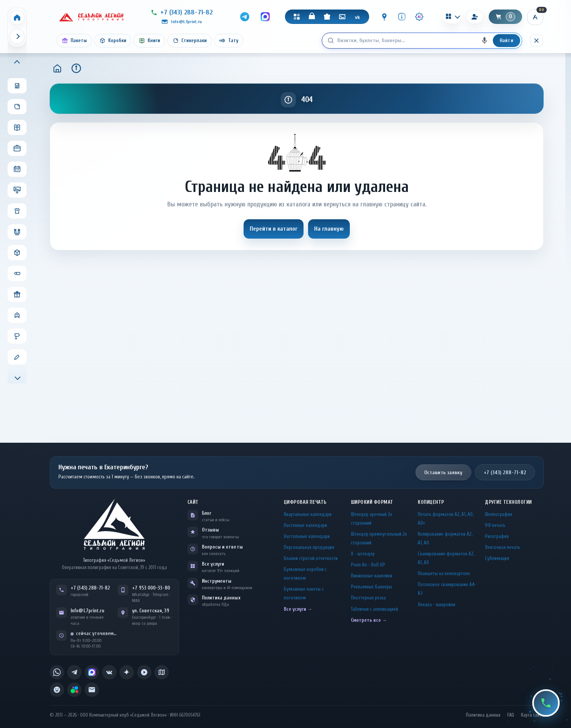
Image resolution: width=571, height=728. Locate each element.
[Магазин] (312, 17)
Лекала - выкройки (437, 605)
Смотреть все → (369, 620)
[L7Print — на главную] (114, 524)
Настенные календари (305, 525)
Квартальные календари (308, 514)
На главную (329, 229)
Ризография (497, 536)
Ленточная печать (503, 547)
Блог (207, 513)
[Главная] (57, 68)
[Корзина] (505, 17)
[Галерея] (342, 17)
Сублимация (497, 558)
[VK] (357, 17)
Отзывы (210, 530)
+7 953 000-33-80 (151, 588)
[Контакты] (384, 17)
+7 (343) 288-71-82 (505, 472)
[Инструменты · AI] (419, 17)
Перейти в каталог (274, 229)
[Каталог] (297, 17)
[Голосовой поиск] (484, 41)
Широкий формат (372, 502)
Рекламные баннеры (371, 587)
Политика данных (221, 598)
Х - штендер (363, 554)
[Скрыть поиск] (536, 41)
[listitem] (57, 672)
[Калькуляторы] (452, 16)
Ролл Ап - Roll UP (368, 565)
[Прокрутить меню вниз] (17, 377)
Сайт (193, 502)
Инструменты (217, 581)
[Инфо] (402, 17)
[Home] (17, 17)
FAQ (511, 715)
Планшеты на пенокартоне (444, 573)
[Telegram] (245, 17)
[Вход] (475, 17)
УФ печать (495, 525)
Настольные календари (307, 536)
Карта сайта (532, 715)
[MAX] (265, 17)
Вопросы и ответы (222, 547)
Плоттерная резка (368, 598)
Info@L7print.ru (87, 611)
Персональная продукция (309, 547)
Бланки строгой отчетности (311, 558)
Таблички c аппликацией (374, 609)
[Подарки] (327, 17)
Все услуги (213, 564)
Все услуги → (298, 609)
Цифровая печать (305, 502)
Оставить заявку (443, 472)
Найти (507, 40)
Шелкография (499, 514)
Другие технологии (508, 502)
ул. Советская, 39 (151, 611)
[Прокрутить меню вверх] (17, 63)
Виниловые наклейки (372, 576)
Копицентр (431, 502)
